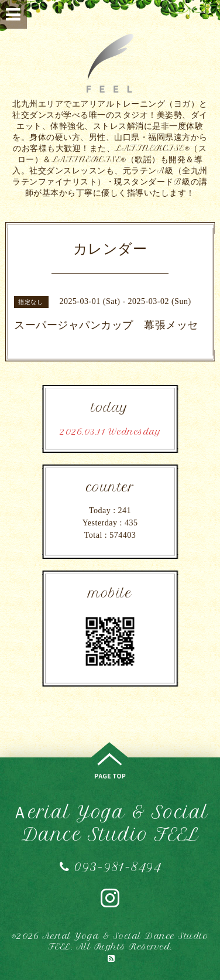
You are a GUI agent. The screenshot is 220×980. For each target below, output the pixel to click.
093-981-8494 (110, 867)
